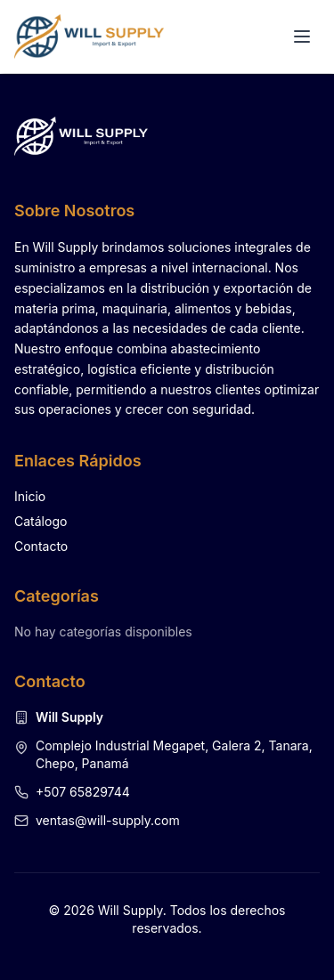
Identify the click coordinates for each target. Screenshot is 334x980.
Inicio (30, 496)
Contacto (41, 546)
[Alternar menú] (302, 36)
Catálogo (41, 521)
